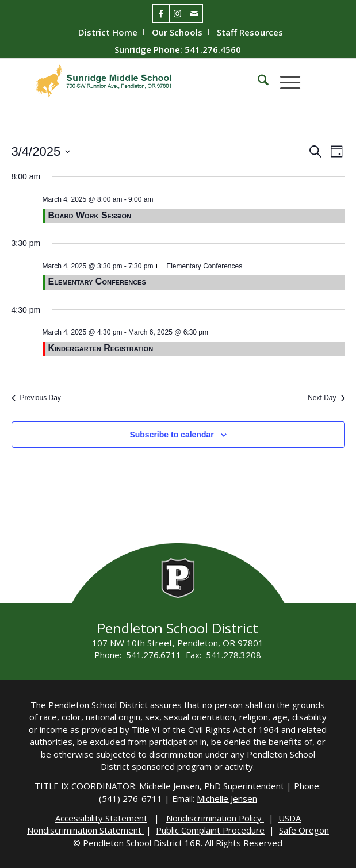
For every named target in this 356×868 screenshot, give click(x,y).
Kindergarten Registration (101, 348)
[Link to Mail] (194, 14)
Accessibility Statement (101, 818)
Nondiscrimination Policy (215, 818)
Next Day (326, 398)
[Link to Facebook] (161, 14)
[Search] (257, 82)
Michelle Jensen (227, 798)
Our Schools (177, 32)
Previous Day (36, 398)
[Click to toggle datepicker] (41, 151)
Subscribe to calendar (171, 435)
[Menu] (284, 82)
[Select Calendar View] (337, 151)
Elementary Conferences (97, 281)
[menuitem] (108, 32)
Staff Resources (250, 32)
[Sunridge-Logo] (148, 82)
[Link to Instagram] (178, 14)
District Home (108, 32)
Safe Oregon (304, 830)
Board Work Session (90, 215)
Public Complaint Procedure (210, 830)
